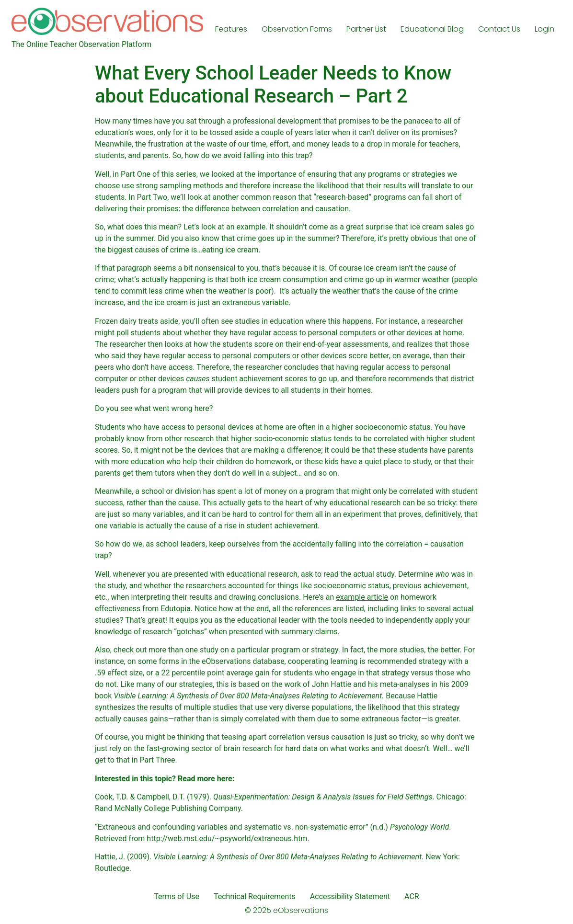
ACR (412, 896)
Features (231, 29)
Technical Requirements (255, 896)
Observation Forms (297, 29)
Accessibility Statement (350, 896)
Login (544, 29)
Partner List (366, 29)
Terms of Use (177, 896)
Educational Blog (432, 29)
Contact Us (499, 29)
